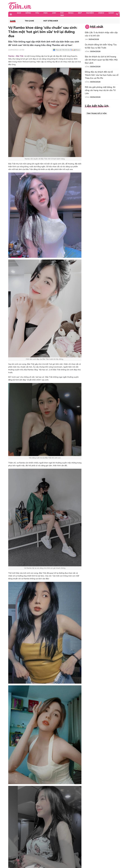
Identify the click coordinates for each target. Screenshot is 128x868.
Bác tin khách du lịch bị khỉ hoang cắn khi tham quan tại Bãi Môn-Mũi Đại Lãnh (101, 60)
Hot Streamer (51, 21)
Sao (19, 13)
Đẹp (80, 13)
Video (101, 13)
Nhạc (71, 13)
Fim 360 (62, 14)
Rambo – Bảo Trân (16, 56)
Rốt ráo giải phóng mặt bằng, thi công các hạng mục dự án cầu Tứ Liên (100, 90)
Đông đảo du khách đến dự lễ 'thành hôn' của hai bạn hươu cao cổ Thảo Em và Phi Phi (102, 75)
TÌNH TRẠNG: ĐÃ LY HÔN (97, 114)
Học (46, 13)
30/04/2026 (94, 39)
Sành (111, 13)
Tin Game (29, 21)
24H (54, 13)
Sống (28, 13)
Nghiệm (90, 13)
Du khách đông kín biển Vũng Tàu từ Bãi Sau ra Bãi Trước (101, 46)
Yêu (37, 13)
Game (121, 13)
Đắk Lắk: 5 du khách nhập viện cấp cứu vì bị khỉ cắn (101, 34)
